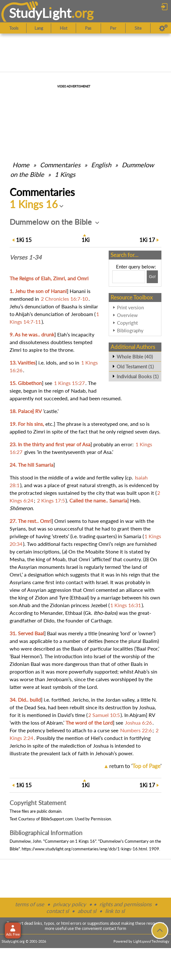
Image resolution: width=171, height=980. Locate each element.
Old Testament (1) (135, 366)
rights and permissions (125, 904)
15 (24, 240)
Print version (130, 307)
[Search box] (129, 277)
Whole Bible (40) (135, 357)
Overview (127, 315)
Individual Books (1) (138, 376)
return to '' (135, 766)
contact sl (58, 911)
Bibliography (130, 330)
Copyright (127, 323)
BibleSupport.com (57, 819)
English (101, 165)
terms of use (30, 904)
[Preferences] (163, 28)
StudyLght (40, 13)
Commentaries (60, 165)
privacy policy (70, 904)
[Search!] (152, 277)
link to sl (115, 911)
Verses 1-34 (26, 257)
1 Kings (65, 174)
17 (147, 240)
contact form (115, 928)
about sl (87, 911)
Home (21, 165)
